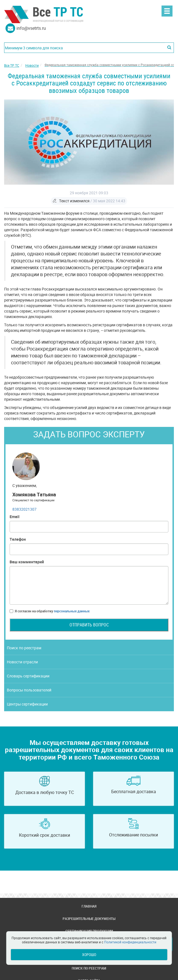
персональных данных (72, 611)
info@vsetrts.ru (31, 28)
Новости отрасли (22, 662)
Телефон (18, 539)
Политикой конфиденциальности (130, 942)
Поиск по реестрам (24, 648)
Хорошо (89, 955)
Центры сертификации (27, 704)
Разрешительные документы (89, 919)
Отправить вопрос (89, 625)
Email (15, 517)
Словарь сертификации (28, 676)
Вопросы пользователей (29, 690)
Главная (89, 906)
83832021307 (24, 509)
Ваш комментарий (27, 562)
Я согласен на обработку (50, 611)
